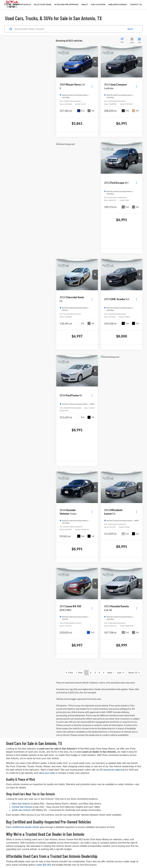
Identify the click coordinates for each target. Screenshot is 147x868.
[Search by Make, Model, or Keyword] (69, 29)
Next (111, 672)
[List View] (139, 41)
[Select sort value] (123, 41)
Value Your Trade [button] (43, 5)
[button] (95, 62)
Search (130, 29)
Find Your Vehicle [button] (22, 5)
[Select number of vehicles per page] (135, 673)
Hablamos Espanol (118, 5)
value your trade (47, 773)
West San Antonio (21, 804)
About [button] (85, 5)
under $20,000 (44, 865)
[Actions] (92, 86)
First (69, 672)
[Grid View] (131, 41)
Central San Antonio (22, 807)
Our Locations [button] (98, 5)
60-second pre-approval (112, 770)
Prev (79, 672)
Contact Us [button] (136, 5)
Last (121, 672)
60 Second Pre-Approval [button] (66, 5)
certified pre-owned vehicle (26, 827)
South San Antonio (22, 810)
